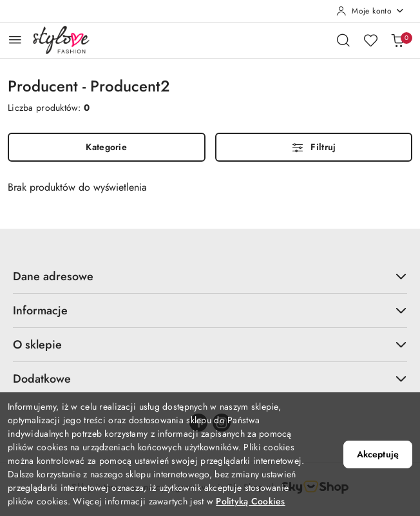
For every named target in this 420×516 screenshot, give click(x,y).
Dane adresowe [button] (210, 276)
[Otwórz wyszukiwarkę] (343, 40)
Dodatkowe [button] (210, 379)
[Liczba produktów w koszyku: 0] (397, 40)
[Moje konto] (370, 11)
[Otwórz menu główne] (15, 40)
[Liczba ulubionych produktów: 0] (370, 40)
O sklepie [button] (210, 345)
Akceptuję (378, 454)
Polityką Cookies (250, 501)
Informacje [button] (210, 311)
